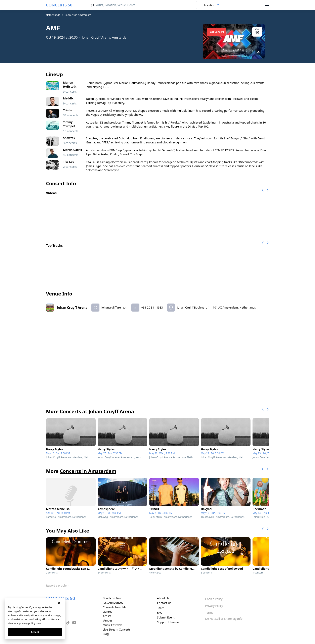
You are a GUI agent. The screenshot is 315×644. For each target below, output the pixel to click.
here (39, 623)
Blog (106, 634)
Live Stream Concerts (117, 629)
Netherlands (53, 15)
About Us (163, 598)
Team (161, 608)
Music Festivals (112, 625)
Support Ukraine (168, 622)
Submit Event (166, 617)
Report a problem (58, 585)
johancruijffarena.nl (114, 307)
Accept (35, 632)
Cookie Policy (214, 599)
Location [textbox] (210, 5)
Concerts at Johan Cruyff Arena (97, 411)
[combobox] (212, 5)
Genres (107, 612)
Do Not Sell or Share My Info (224, 619)
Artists (107, 616)
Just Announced (113, 603)
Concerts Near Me (115, 607)
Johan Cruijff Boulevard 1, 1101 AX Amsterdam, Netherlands (216, 307)
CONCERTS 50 (59, 5)
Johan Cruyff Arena (72, 308)
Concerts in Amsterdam (78, 15)
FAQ (160, 613)
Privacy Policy (214, 606)
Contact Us (164, 603)
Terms (209, 613)
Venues (107, 620)
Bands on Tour (112, 598)
